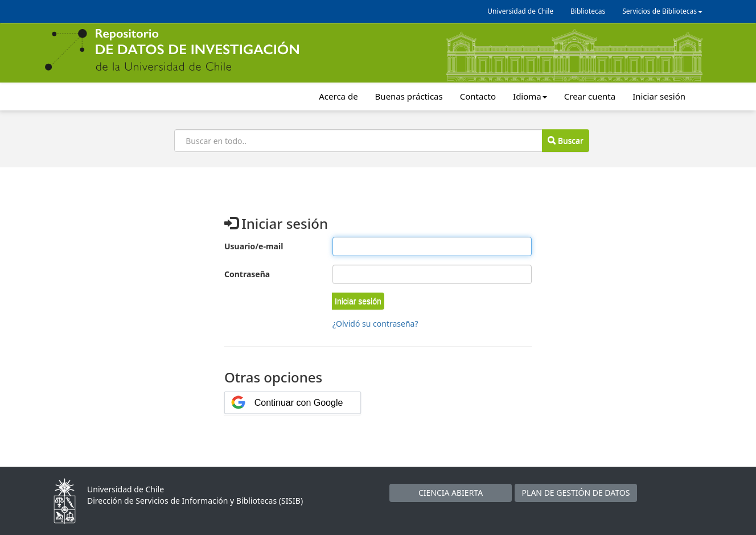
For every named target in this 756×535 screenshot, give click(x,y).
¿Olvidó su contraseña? (375, 324)
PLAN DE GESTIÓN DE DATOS (576, 493)
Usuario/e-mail (254, 246)
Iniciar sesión (659, 96)
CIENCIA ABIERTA (451, 493)
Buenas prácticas (409, 96)
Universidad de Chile (520, 11)
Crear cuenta (590, 96)
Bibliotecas (588, 11)
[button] (358, 301)
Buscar (565, 140)
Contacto (478, 96)
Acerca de (338, 96)
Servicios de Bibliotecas (662, 11)
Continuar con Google (299, 403)
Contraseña (247, 274)
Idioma (530, 96)
